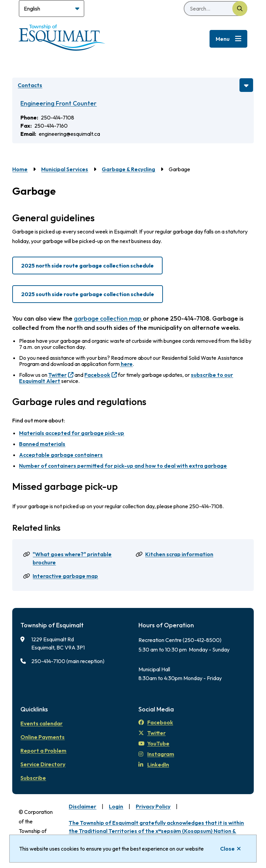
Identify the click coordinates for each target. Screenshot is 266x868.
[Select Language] (52, 9)
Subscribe (33, 778)
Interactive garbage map (65, 576)
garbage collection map (108, 318)
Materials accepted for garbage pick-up (72, 433)
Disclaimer (82, 806)
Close (227, 849)
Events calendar (41, 723)
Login (116, 806)
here (126, 364)
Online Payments (43, 737)
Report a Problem (43, 751)
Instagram (156, 754)
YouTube (154, 743)
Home (20, 169)
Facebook (97, 375)
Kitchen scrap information (179, 554)
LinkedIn (154, 765)
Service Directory (43, 764)
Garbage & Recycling (128, 169)
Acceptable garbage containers (61, 455)
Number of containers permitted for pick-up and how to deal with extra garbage (123, 466)
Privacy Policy (153, 806)
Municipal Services (65, 169)
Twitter (57, 375)
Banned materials (42, 444)
